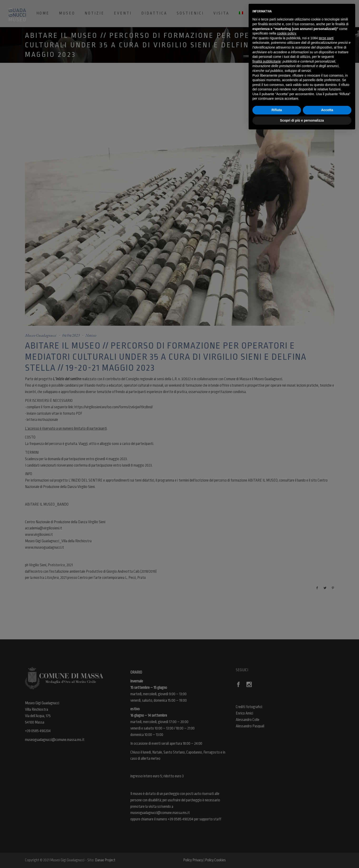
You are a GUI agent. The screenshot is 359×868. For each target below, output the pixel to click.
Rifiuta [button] (277, 110)
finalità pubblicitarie (267, 61)
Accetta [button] (327, 110)
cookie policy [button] (287, 33)
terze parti (326, 38)
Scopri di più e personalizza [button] (302, 120)
